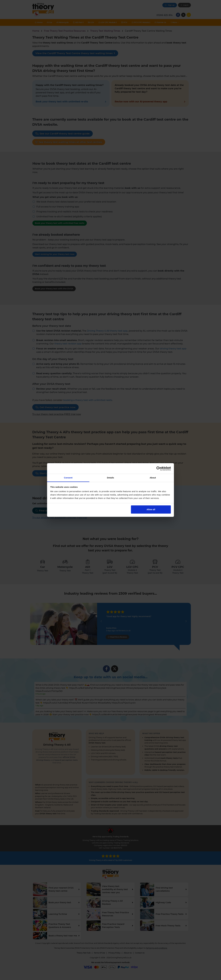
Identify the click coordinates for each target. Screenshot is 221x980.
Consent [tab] (68, 478)
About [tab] (153, 478)
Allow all (151, 509)
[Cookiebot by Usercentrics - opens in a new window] (158, 469)
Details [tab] (111, 478)
